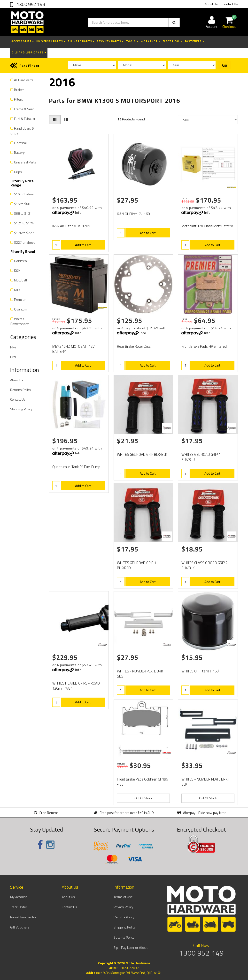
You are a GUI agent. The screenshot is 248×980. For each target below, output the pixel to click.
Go (225, 65)
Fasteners (194, 41)
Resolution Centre (23, 917)
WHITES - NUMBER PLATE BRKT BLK (205, 782)
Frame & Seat (24, 109)
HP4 (13, 347)
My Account (18, 897)
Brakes (19, 90)
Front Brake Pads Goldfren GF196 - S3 (142, 782)
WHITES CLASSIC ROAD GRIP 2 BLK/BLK (204, 565)
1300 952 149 (30, 4)
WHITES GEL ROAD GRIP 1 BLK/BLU (201, 457)
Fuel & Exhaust (25, 119)
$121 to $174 (24, 223)
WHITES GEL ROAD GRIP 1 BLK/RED (136, 565)
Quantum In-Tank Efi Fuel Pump (76, 467)
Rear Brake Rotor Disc (134, 346)
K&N (17, 270)
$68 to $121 (23, 213)
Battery (19, 152)
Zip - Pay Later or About (131, 947)
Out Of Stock (143, 798)
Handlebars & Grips (22, 131)
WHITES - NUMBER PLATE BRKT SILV (141, 674)
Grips (18, 172)
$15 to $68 (22, 204)
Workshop (150, 41)
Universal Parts (51, 41)
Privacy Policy (123, 907)
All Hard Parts (81, 41)
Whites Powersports (20, 321)
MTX (17, 290)
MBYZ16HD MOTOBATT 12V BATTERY (74, 349)
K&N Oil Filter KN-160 (133, 214)
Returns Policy (21, 390)
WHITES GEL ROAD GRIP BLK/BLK (142, 454)
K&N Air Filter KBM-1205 (71, 226)
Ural (13, 357)
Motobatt (21, 280)
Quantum (21, 309)
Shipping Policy (21, 409)
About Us (211, 4)
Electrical (172, 41)
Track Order (19, 907)
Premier (20, 299)
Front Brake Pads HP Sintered (204, 346)
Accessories (23, 41)
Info (78, 212)
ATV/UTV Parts (110, 41)
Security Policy (124, 937)
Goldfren (20, 261)
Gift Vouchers (20, 927)
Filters (19, 99)
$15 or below (24, 194)
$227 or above (25, 242)
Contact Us (230, 4)
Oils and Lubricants (29, 52)
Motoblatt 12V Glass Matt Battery (207, 226)
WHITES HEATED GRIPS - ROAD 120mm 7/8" (76, 686)
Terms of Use (123, 897)
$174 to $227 (24, 233)
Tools (132, 41)
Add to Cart (83, 245)
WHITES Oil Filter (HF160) (200, 671)
